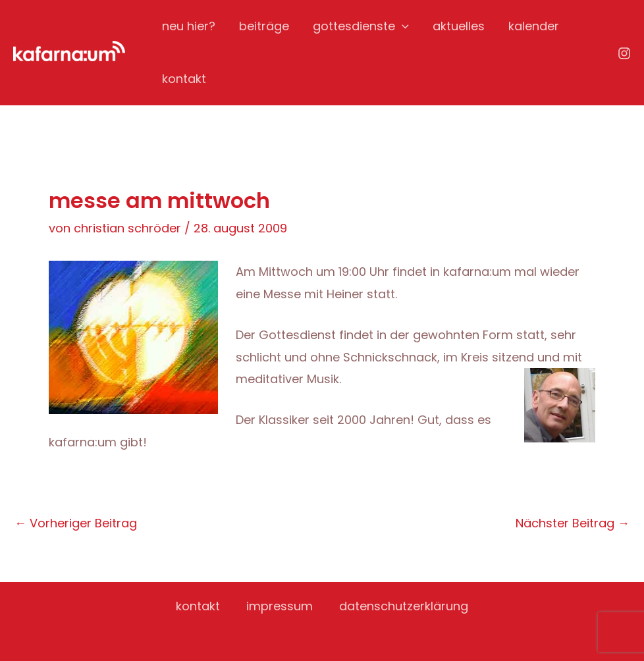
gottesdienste (361, 26)
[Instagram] (624, 53)
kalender (534, 26)
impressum (280, 606)
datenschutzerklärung (404, 606)
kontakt (184, 79)
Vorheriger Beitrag (76, 523)
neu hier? (189, 26)
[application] (402, 26)
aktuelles (459, 26)
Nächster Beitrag (573, 523)
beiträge (264, 26)
